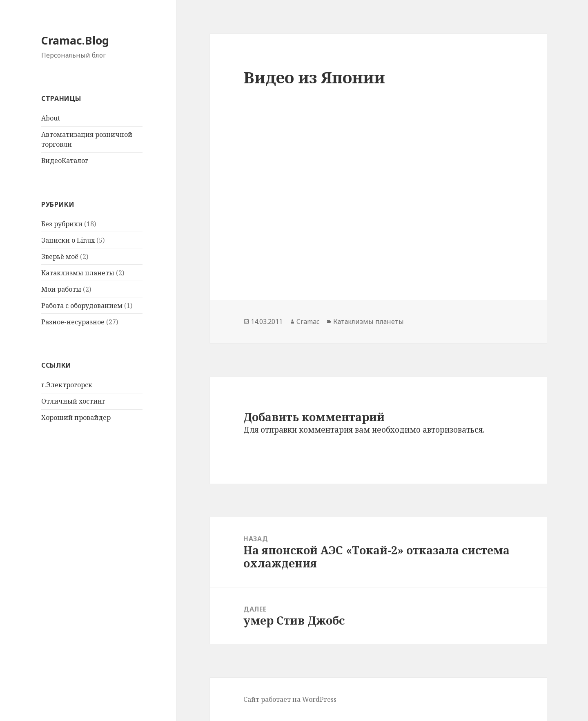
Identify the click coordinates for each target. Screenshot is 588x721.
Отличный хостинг (73, 401)
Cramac (308, 321)
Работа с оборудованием (82, 306)
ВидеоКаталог (65, 161)
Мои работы (61, 289)
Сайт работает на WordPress (290, 699)
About (51, 118)
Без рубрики (62, 224)
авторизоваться (453, 430)
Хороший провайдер (76, 417)
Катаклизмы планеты (78, 273)
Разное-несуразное (73, 322)
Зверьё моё (60, 257)
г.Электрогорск (67, 385)
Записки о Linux (68, 240)
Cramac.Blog (75, 40)
